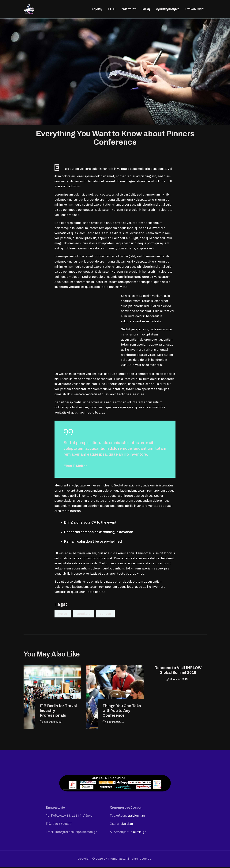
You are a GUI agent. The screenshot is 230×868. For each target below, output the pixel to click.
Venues (105, 615)
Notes (63, 615)
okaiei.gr (127, 825)
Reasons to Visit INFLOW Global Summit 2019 (178, 671)
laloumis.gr (138, 833)
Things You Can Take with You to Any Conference (122, 712)
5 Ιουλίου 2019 (53, 723)
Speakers (83, 615)
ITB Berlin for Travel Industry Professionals (58, 712)
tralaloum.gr (137, 817)
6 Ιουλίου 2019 (179, 680)
